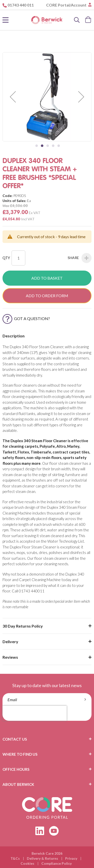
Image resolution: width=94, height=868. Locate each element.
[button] (13, 97)
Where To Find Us (20, 754)
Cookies (27, 863)
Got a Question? (26, 318)
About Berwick (18, 784)
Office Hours (16, 769)
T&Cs (15, 858)
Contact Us (15, 739)
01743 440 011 (21, 5)
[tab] (47, 739)
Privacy (71, 858)
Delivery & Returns (42, 858)
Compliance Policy (57, 863)
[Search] (77, 20)
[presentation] (35, 713)
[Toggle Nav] (6, 20)
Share (80, 258)
